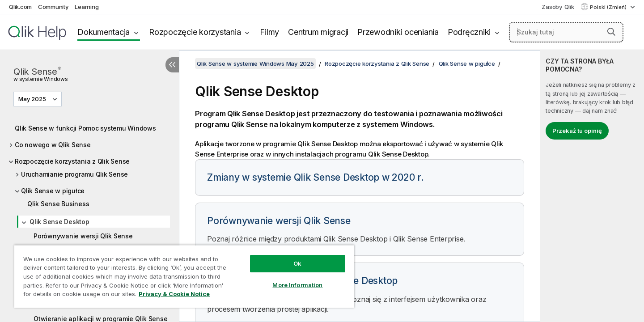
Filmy (269, 32)
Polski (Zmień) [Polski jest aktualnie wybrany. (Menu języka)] (609, 7)
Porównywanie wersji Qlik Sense (83, 236)
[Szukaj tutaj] (566, 32)
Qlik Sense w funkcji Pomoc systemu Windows (85, 128)
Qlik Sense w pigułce (53, 191)
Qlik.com (20, 7)
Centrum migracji (318, 32)
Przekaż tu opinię (577, 131)
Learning (87, 7)
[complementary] (592, 186)
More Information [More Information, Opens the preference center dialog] (297, 285)
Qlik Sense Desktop (59, 222)
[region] (184, 276)
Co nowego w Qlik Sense (53, 145)
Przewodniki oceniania (398, 32)
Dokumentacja (104, 32)
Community (53, 7)
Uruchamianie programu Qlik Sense (74, 174)
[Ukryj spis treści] (172, 65)
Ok (297, 263)
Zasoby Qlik (558, 7)
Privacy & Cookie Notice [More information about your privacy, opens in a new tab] (174, 294)
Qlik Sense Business (58, 204)
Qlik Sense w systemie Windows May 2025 (255, 64)
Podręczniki (469, 32)
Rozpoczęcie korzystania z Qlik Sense (72, 161)
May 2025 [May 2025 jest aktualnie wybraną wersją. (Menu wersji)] (33, 99)
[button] (611, 32)
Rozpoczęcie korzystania (195, 32)
